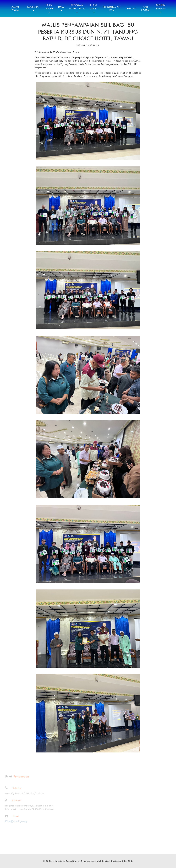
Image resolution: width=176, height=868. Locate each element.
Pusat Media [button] (94, 8)
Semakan (131, 8)
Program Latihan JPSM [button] (77, 8)
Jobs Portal (146, 8)
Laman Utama (15, 8)
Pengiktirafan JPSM (111, 8)
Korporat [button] (34, 8)
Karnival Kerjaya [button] (161, 8)
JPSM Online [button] (49, 8)
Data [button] (61, 8)
